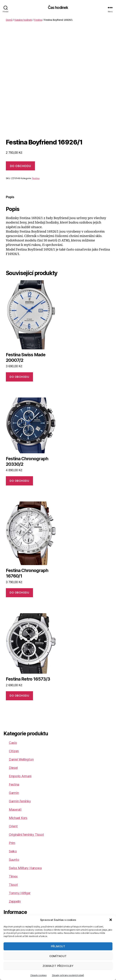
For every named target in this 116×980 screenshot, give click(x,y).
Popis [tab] (10, 197)
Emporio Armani (20, 776)
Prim (12, 843)
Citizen (14, 751)
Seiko (13, 851)
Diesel (13, 768)
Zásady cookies (38, 975)
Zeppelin (15, 901)
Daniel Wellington (21, 759)
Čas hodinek (58, 8)
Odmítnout (58, 956)
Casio (13, 743)
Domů (9, 20)
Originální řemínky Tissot (26, 835)
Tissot (13, 885)
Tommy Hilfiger (20, 893)
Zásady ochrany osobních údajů (68, 975)
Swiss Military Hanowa (25, 868)
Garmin (14, 793)
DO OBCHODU (20, 166)
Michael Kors (18, 818)
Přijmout (58, 946)
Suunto (14, 860)
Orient (13, 826)
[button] (111, 920)
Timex (13, 876)
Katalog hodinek (23, 20)
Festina (38, 20)
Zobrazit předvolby (58, 966)
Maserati (15, 809)
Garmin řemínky (20, 801)
